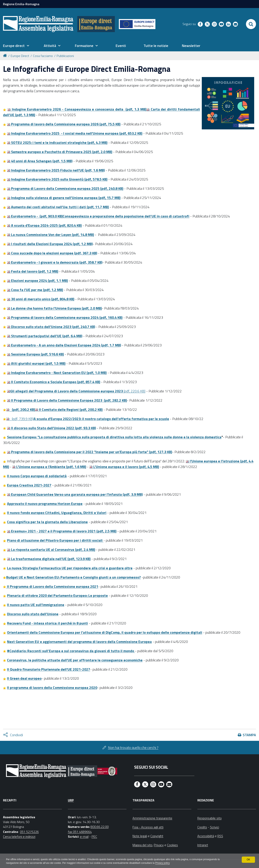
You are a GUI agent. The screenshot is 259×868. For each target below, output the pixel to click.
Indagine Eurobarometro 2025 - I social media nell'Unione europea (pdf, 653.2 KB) (75, 133)
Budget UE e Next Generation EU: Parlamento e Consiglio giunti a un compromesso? (73, 577)
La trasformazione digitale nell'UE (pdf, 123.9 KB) (49, 559)
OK (248, 860)
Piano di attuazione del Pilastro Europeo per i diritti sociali (55, 540)
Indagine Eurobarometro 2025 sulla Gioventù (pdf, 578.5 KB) (57, 179)
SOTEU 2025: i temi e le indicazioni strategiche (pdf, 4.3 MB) (57, 143)
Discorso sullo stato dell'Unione (33, 614)
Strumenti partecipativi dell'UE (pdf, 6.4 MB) (45, 336)
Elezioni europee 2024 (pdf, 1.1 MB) (37, 281)
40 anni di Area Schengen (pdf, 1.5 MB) (40, 161)
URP (71, 800)
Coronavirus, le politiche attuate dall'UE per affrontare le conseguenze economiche (75, 660)
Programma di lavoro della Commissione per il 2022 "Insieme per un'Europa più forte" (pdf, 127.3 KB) (90, 452)
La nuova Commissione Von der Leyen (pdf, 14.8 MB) (50, 235)
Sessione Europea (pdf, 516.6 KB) (35, 354)
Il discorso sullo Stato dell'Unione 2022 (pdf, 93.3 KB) (51, 428)
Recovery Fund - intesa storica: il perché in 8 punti (47, 623)
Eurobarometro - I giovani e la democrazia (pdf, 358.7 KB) (55, 262)
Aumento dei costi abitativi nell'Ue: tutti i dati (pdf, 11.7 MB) (58, 207)
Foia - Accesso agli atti (148, 827)
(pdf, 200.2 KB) (21, 410)
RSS (220, 836)
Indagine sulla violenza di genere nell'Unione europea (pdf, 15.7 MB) (64, 198)
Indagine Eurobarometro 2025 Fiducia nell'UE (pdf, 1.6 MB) (56, 170)
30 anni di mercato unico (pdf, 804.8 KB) (41, 299)
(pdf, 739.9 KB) (88, 419)
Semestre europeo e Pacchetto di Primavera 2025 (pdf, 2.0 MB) (60, 152)
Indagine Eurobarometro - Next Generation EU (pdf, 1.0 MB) (57, 373)
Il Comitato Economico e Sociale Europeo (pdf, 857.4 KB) (54, 382)
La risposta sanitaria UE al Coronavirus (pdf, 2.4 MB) (51, 550)
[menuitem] (16, 46)
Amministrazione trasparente (152, 818)
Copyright (157, 836)
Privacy (159, 845)
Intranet (203, 845)
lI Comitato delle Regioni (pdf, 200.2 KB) (69, 410)
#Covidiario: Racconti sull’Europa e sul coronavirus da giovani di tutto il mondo (71, 651)
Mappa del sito (142, 845)
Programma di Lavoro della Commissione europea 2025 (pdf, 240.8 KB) (65, 188)
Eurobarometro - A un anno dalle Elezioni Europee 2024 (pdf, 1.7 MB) (64, 345)
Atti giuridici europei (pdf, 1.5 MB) (36, 363)
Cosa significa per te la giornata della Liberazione (47, 522)
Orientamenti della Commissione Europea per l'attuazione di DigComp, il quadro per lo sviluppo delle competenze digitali (105, 632)
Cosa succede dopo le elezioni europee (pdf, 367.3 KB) (52, 253)
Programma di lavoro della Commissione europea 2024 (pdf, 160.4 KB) (65, 317)
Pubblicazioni (65, 56)
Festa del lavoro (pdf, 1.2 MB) (33, 271)
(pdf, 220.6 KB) (76, 391)
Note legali (140, 836)
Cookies (172, 845)
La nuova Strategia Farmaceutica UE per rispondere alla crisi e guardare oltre (70, 568)
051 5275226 (29, 832)
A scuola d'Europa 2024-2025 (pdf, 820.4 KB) (44, 225)
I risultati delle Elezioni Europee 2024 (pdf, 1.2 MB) (50, 244)
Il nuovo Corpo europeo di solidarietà (37, 476)
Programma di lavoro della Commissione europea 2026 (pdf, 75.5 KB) (64, 124)
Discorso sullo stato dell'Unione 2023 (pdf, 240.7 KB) (51, 327)
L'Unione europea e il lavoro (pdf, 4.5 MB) (124, 467)
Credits (202, 827)
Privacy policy (164, 863)
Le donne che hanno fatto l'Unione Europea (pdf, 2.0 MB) (54, 308)
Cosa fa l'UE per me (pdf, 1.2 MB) (35, 290)
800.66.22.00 (100, 827)
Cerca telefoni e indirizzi (19, 837)
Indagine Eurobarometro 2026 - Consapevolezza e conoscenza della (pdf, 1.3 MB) (77, 109)
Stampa (249, 735)
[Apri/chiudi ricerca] (251, 24)
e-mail (84, 837)
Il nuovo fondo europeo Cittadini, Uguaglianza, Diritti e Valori (57, 513)
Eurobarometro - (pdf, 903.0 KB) (98, 216)
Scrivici (215, 827)
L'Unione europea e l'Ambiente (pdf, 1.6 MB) (49, 467)
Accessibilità (206, 836)
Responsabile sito (210, 818)
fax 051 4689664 (80, 832)
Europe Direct (20, 56)
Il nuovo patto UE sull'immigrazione (36, 605)
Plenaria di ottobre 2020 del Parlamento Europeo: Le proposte (57, 595)
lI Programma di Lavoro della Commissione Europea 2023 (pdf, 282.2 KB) (67, 400)
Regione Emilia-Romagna (21, 4)
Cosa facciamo (43, 56)
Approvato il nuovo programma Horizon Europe (45, 504)
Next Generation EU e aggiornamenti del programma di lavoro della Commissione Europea (79, 642)
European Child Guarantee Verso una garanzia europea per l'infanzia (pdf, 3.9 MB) (75, 494)
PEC (94, 837)
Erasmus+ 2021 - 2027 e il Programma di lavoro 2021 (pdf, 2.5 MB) (62, 531)
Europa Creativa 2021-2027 (29, 485)
